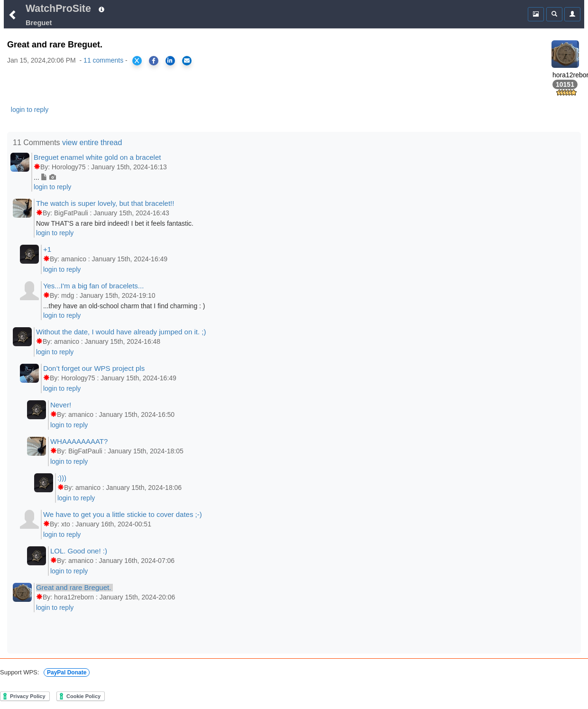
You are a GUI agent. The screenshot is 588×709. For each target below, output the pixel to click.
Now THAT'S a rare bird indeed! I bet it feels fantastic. (115, 223)
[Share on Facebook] (154, 61)
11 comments (103, 60)
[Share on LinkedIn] (170, 61)
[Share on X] (137, 61)
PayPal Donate (67, 672)
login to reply (30, 110)
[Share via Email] (187, 61)
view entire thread (92, 143)
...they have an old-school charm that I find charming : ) (124, 306)
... (45, 177)
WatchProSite (58, 9)
